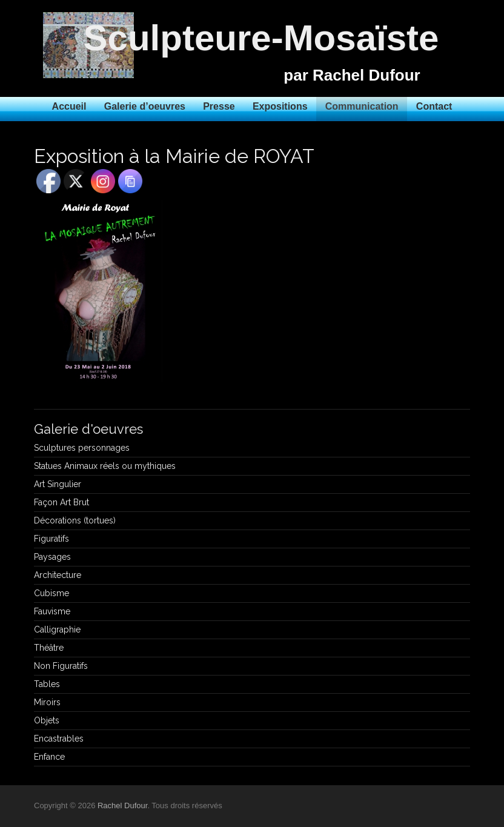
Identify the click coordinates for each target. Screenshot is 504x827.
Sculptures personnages (82, 448)
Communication (362, 106)
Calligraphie (57, 629)
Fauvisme (52, 611)
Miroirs (47, 702)
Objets (47, 720)
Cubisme (51, 593)
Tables (47, 684)
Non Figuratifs (61, 666)
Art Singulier (58, 484)
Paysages (52, 557)
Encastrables (59, 739)
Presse (219, 106)
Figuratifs (51, 539)
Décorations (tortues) (75, 520)
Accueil (69, 106)
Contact (434, 106)
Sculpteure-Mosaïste (261, 38)
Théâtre (49, 648)
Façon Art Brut (61, 502)
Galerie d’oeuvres (145, 106)
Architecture (58, 575)
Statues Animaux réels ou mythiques (105, 466)
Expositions (280, 106)
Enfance (49, 757)
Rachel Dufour (122, 805)
